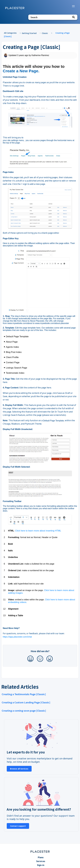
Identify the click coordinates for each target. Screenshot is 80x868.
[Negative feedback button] (50, 659)
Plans (41, 857)
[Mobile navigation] (73, 6)
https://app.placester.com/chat (17, 637)
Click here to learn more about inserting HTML (38, 531)
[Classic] (46, 33)
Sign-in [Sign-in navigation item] (41, 865)
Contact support (18, 826)
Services (41, 861)
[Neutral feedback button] (40, 659)
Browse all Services (19, 769)
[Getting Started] (30, 33)
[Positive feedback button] (30, 659)
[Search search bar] (53, 17)
